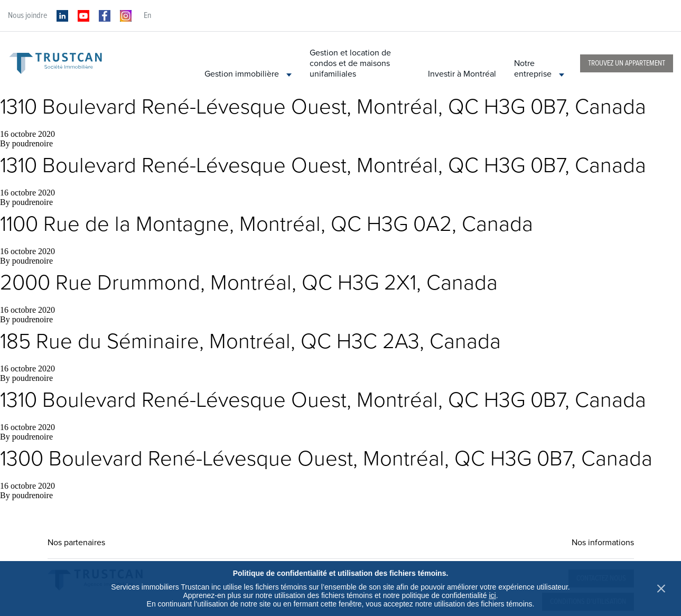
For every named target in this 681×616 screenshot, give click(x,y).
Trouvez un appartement (627, 63)
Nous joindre (27, 16)
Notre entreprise (539, 69)
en (147, 16)
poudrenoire (32, 143)
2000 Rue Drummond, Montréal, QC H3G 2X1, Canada (249, 283)
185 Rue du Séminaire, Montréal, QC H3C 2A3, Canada (250, 341)
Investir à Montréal (462, 74)
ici (492, 595)
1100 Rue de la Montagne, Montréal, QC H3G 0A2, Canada (267, 224)
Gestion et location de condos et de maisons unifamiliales (350, 63)
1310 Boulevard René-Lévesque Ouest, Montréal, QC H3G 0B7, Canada (323, 107)
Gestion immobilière (248, 74)
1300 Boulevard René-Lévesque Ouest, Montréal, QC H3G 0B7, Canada (326, 459)
